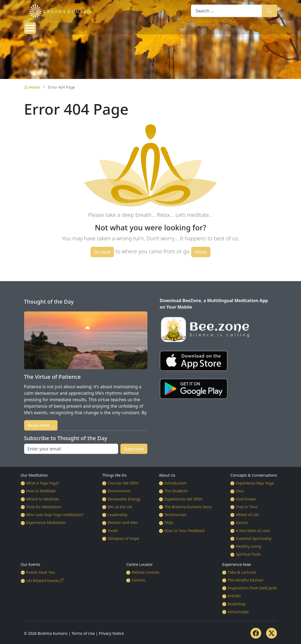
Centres (139, 580)
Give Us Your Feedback (185, 531)
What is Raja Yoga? (43, 483)
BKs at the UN (120, 507)
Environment (119, 491)
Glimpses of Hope (123, 538)
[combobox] (226, 11)
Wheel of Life (247, 515)
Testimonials (176, 515)
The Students (176, 491)
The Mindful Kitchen (246, 580)
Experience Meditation (46, 522)
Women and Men (123, 522)
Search (269, 11)
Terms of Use (83, 633)
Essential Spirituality (254, 538)
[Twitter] (272, 633)
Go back (102, 252)
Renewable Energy (124, 499)
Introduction (176, 483)
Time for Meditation (44, 507)
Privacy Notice (111, 633)
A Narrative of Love (253, 531)
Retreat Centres (145, 572)
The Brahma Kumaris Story (188, 507)
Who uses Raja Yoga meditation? (55, 515)
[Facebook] (256, 633)
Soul (240, 491)
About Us (167, 475)
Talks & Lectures (242, 572)
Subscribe (134, 449)
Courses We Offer (123, 483)
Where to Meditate (43, 499)
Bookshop (237, 604)
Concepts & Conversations (254, 475)
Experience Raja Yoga (255, 483)
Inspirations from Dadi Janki (252, 588)
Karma (242, 522)
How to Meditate (41, 491)
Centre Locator (139, 564)
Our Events (31, 564)
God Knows (246, 499)
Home (32, 87)
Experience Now (237, 564)
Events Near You (41, 572)
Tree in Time (247, 507)
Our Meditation (34, 475)
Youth (113, 531)
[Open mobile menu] (30, 28)
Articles (234, 596)
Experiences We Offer (183, 499)
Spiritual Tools (248, 554)
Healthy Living (248, 546)
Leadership (118, 515)
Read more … (41, 425)
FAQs (169, 522)
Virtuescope (238, 612)
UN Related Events (43, 581)
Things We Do (115, 475)
